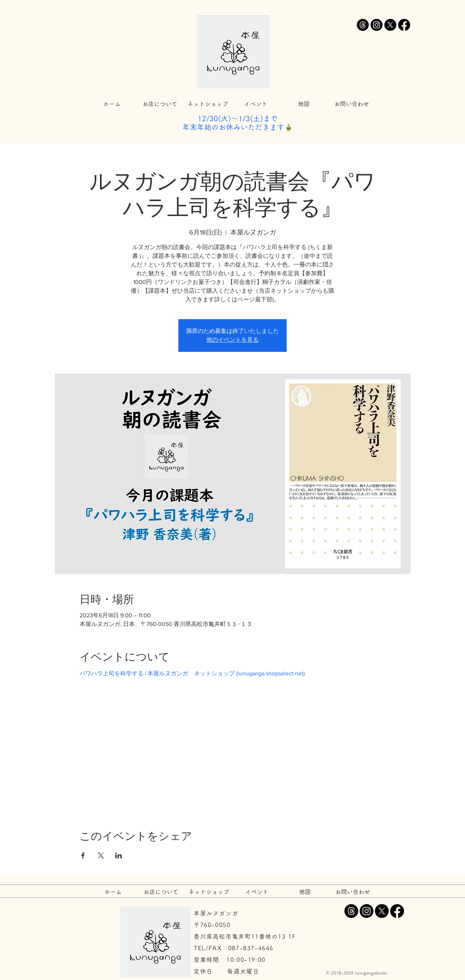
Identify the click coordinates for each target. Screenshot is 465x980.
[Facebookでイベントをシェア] (83, 855)
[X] (390, 25)
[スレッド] (363, 25)
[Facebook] (404, 25)
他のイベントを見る (232, 340)
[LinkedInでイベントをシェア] (119, 855)
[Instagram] (377, 25)
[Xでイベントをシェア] (101, 855)
